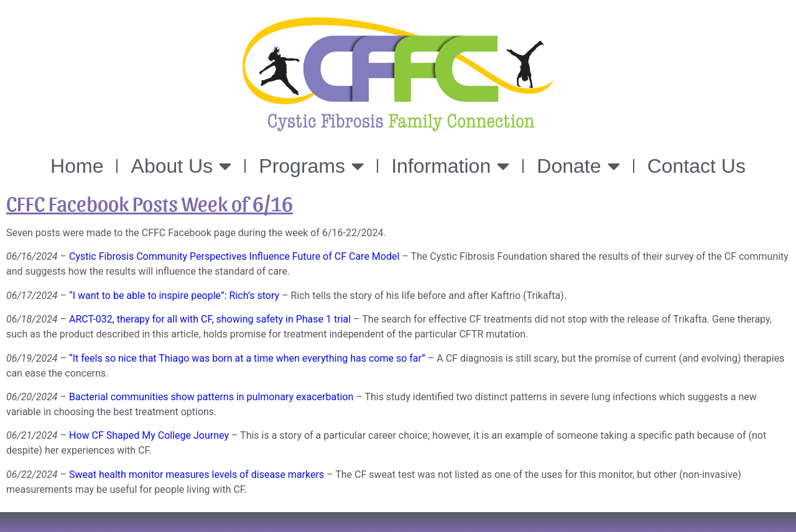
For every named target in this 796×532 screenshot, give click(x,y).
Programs (311, 166)
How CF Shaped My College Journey (149, 435)
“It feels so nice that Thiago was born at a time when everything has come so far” (247, 358)
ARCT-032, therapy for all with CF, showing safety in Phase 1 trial (210, 319)
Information (450, 166)
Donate (578, 166)
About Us (182, 166)
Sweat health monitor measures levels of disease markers (197, 475)
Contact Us (696, 166)
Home (77, 166)
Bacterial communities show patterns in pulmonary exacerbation (211, 397)
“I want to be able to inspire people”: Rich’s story (174, 296)
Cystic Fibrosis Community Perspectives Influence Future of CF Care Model (234, 256)
